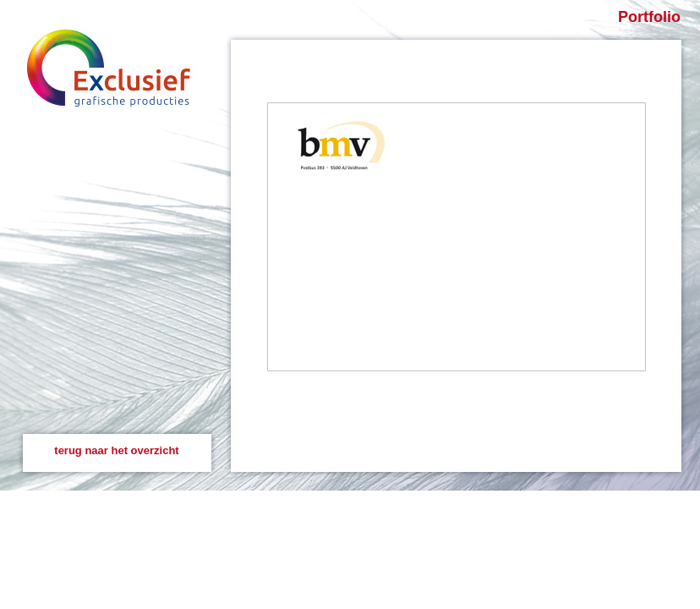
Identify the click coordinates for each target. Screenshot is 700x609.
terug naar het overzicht (116, 450)
